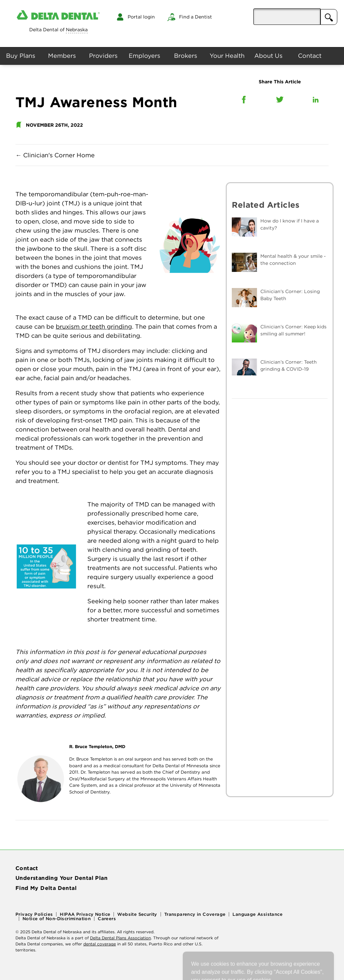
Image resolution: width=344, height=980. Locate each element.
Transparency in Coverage (195, 914)
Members (62, 56)
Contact (310, 56)
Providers (103, 56)
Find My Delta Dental (46, 888)
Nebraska (77, 30)
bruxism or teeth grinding (94, 326)
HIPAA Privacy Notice (85, 914)
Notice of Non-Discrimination (57, 919)
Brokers (186, 56)
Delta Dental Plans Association (120, 938)
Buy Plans (21, 56)
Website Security (137, 914)
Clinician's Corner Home (55, 155)
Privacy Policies (34, 914)
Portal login (141, 17)
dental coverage (100, 944)
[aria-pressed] (287, 17)
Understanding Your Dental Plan (61, 878)
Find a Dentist (196, 17)
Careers (107, 919)
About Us (268, 56)
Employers (144, 56)
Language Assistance (257, 914)
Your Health (227, 56)
